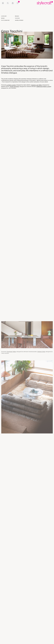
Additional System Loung (43, 87)
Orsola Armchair (14, 87)
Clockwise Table (11, 352)
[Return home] (45, 3)
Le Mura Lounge (11, 85)
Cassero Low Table (36, 85)
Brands (17, 16)
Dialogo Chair (41, 352)
